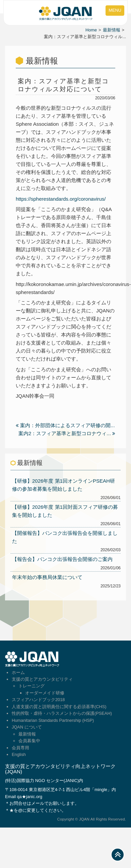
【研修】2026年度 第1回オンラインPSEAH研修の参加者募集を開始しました (63, 485)
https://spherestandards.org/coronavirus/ (61, 199)
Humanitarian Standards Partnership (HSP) (53, 720)
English (19, 754)
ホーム (18, 672)
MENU (115, 10)
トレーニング (31, 686)
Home (91, 30)
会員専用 (20, 748)
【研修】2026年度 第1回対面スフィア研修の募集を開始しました (65, 511)
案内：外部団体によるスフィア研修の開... (65, 425)
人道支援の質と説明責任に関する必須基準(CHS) (59, 707)
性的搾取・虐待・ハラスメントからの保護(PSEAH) (62, 713)
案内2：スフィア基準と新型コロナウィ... (67, 433)
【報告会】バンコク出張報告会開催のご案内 (62, 559)
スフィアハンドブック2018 (38, 700)
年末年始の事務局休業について (47, 577)
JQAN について (27, 727)
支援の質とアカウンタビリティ (42, 679)
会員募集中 (29, 741)
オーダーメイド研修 (45, 693)
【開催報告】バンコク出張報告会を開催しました (65, 537)
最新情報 (112, 30)
